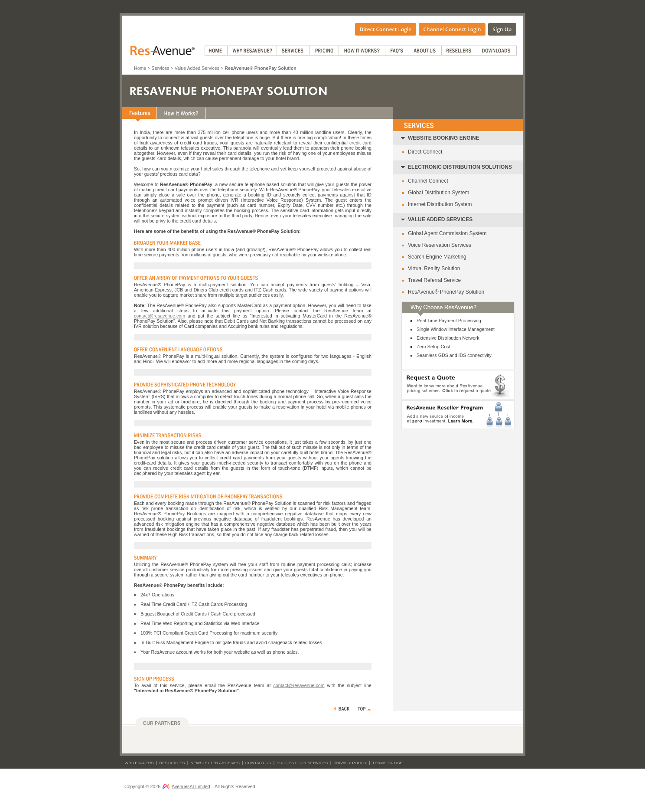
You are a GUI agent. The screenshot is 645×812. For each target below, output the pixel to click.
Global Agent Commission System (447, 233)
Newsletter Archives (215, 763)
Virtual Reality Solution (434, 268)
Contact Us (258, 763)
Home (140, 68)
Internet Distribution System (440, 204)
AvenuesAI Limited (186, 786)
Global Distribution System (438, 193)
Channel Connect (428, 181)
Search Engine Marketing (437, 257)
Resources (172, 763)
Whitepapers (139, 763)
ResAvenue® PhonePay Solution (446, 292)
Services (161, 68)
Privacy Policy (350, 763)
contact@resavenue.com (160, 316)
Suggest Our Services (302, 763)
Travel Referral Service (434, 280)
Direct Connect (425, 152)
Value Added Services (197, 68)
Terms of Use (388, 763)
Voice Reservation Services (440, 245)
